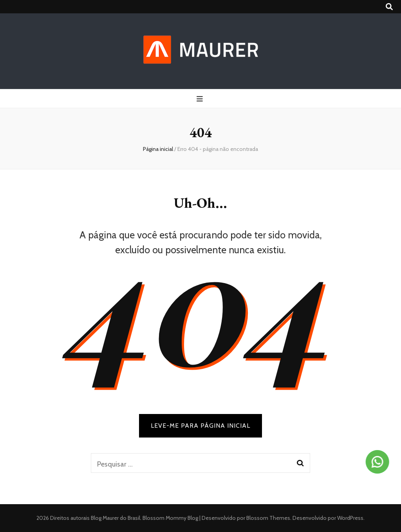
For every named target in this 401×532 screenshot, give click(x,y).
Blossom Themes (268, 518)
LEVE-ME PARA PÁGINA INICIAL (200, 426)
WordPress (350, 518)
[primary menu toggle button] (201, 99)
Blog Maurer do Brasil (116, 518)
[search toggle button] (389, 7)
